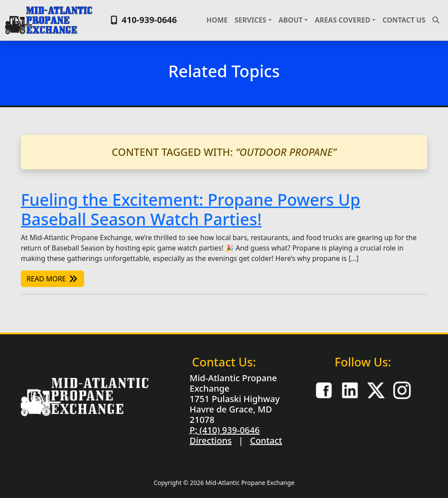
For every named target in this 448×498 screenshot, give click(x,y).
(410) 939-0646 (228, 430)
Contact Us (404, 20)
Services (250, 20)
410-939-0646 (143, 20)
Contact (266, 440)
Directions (211, 440)
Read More (53, 279)
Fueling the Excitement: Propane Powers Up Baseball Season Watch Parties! (191, 209)
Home (217, 20)
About (291, 20)
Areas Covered (343, 20)
